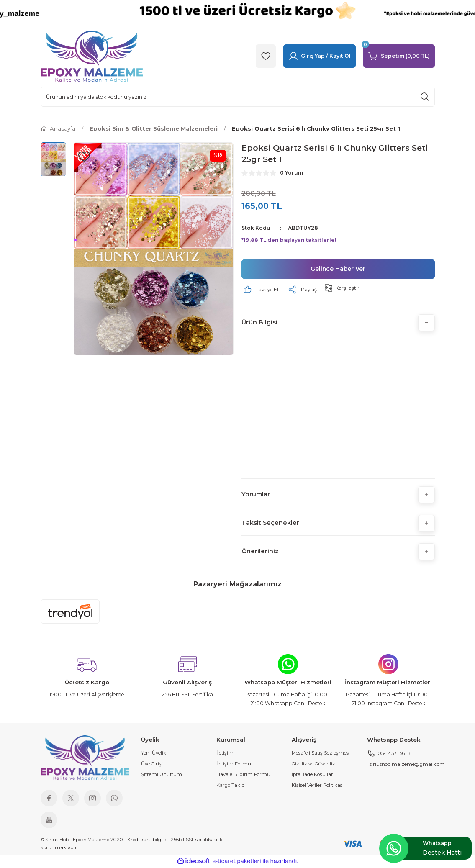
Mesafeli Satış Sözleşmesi (321, 754)
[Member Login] (320, 56)
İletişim (225, 754)
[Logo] (92, 56)
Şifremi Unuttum (162, 776)
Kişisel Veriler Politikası (318, 786)
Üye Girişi (152, 765)
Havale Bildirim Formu (243, 776)
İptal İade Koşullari (313, 776)
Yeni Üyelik (154, 754)
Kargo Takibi (231, 786)
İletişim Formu (234, 765)
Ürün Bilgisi (259, 323)
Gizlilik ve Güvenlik (313, 765)
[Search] (238, 97)
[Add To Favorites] (84, 157)
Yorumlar (256, 496)
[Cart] (399, 56)
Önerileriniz (260, 552)
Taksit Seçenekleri (271, 524)
